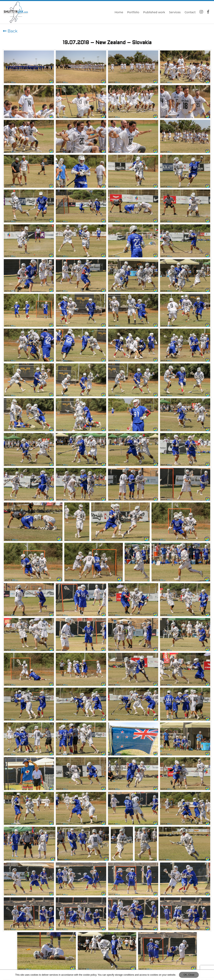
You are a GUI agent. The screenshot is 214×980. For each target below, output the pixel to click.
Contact (190, 12)
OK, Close (189, 975)
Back (10, 31)
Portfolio (133, 12)
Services (175, 12)
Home (119, 12)
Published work (154, 12)
